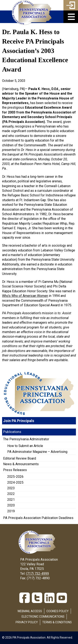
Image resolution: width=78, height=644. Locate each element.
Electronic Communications (43, 617)
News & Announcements (21, 464)
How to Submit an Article (25, 446)
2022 (11, 494)
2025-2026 (15, 477)
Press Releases (15, 470)
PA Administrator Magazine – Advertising (37, 452)
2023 (11, 488)
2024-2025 (15, 482)
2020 (11, 505)
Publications (12, 432)
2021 (11, 500)
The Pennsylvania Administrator (26, 439)
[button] (71, 17)
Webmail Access (30, 611)
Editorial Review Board (20, 458)
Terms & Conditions (57, 622)
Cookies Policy (58, 611)
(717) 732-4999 (37, 574)
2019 (11, 511)
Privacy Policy (27, 622)
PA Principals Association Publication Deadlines (38, 518)
